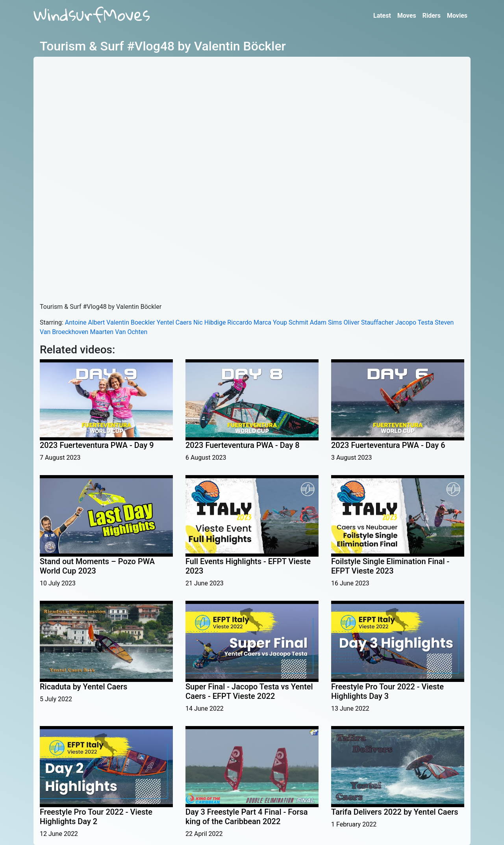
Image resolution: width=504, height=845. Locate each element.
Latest (382, 16)
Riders (432, 16)
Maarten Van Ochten (119, 332)
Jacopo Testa (414, 322)
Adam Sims (326, 322)
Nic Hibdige (209, 322)
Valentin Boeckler (131, 322)
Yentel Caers (174, 322)
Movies (457, 16)
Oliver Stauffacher (369, 322)
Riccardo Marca (249, 322)
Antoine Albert (85, 322)
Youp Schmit (291, 322)
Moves (407, 16)
